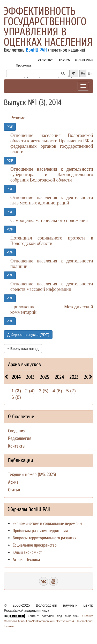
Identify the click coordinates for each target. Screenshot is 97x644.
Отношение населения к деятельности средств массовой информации (52, 287)
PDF (10, 127)
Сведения (17, 431)
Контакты (17, 446)
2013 (30, 377)
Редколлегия (20, 438)
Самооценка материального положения (49, 220)
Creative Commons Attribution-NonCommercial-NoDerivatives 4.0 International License (48, 621)
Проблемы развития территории (40, 531)
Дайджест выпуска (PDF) (28, 335)
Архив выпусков (24, 364)
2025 (45, 377)
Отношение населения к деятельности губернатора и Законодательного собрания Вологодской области (52, 175)
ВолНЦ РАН (36, 50)
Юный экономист (27, 552)
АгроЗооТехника (26, 560)
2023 (74, 377)
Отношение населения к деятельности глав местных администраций (52, 200)
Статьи (14, 490)
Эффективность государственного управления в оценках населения (48, 27)
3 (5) (44, 391)
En (90, 73)
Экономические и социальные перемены (47, 523)
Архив (13, 482)
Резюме (18, 118)
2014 (16, 377)
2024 (59, 377)
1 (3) (16, 391)
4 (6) (57, 391)
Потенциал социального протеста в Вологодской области (52, 241)
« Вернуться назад (23, 349)
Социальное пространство (35, 545)
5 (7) (71, 391)
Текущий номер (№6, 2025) (32, 474)
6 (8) (16, 397)
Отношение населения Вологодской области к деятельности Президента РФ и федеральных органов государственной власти (52, 143)
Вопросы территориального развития (45, 538)
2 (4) (30, 391)
